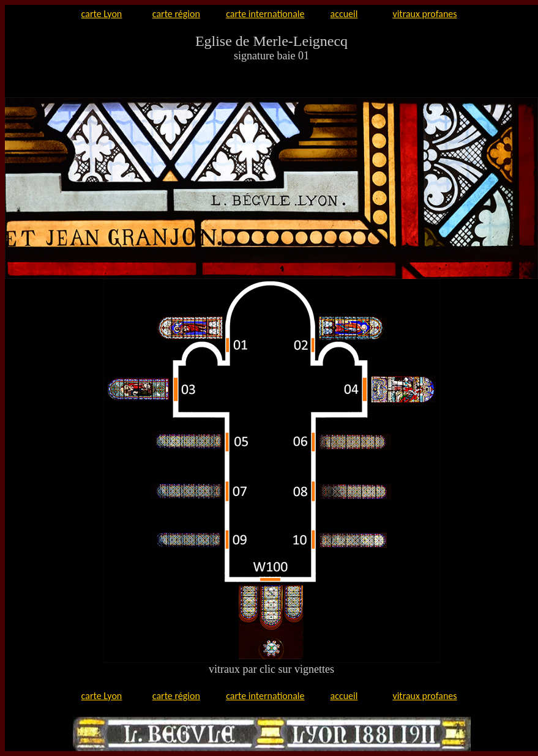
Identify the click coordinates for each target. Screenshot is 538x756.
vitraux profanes (424, 14)
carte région (176, 14)
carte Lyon (102, 14)
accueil (344, 14)
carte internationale (265, 14)
